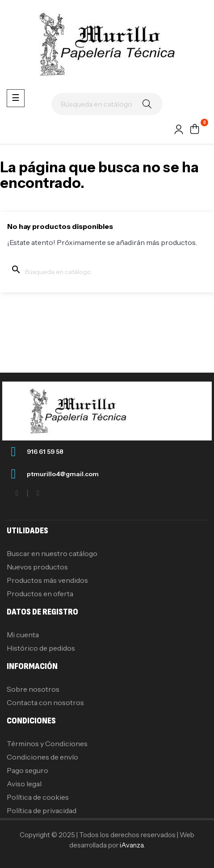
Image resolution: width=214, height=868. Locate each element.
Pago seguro (27, 770)
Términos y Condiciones (47, 743)
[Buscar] (107, 104)
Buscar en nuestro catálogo (52, 553)
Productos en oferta (40, 594)
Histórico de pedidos (41, 648)
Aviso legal (24, 784)
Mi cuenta (23, 635)
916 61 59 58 (45, 452)
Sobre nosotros (33, 689)
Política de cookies (38, 797)
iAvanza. (132, 845)
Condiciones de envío (42, 757)
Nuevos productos (37, 567)
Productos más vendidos (47, 580)
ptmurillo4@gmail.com (63, 474)
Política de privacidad (42, 810)
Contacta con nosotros (45, 702)
